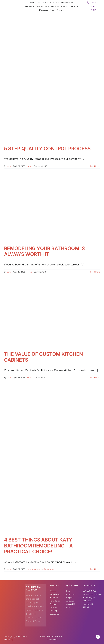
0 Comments (48, 569)
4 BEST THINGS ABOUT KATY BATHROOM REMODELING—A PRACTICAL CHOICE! (38, 546)
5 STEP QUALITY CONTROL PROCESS (47, 149)
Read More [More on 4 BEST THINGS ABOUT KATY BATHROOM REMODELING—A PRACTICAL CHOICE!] (95, 569)
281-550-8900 (94, 6)
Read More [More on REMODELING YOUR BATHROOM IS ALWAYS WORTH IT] (95, 272)
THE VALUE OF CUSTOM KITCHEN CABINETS (43, 357)
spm (9, 166)
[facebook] (98, 637)
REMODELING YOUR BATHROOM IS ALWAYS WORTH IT (44, 251)
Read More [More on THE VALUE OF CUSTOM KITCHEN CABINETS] (95, 377)
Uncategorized (34, 569)
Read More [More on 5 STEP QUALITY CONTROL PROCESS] (95, 166)
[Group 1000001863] (13, 586)
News (29, 166)
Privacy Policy (46, 636)
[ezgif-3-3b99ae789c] (11, 5)
